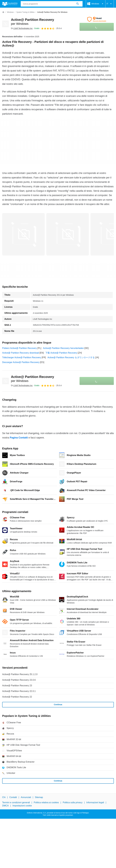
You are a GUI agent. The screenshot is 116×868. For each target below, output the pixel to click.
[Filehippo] (10, 4)
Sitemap (39, 797)
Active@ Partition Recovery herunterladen (63, 348)
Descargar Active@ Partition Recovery (21, 362)
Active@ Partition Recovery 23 (17, 686)
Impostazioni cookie (22, 805)
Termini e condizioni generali (16, 802)
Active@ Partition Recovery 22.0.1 (19, 691)
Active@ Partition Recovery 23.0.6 (19, 680)
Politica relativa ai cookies (46, 802)
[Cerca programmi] (78, 4)
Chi (4, 797)
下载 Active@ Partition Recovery (61, 353)
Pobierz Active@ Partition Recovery (20, 348)
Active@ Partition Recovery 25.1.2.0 (20, 674)
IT (110, 4)
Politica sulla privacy (73, 802)
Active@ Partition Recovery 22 (17, 697)
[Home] (3, 12)
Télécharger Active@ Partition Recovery (22, 357)
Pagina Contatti (19, 438)
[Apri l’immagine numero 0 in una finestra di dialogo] (23, 234)
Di (22, 28)
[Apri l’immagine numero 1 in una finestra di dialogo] (68, 234)
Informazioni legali (95, 802)
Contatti (13, 797)
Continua (58, 705)
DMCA (5, 805)
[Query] (52, 4)
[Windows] (10, 12)
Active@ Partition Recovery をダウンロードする (71, 357)
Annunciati (26, 797)
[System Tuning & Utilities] (25, 12)
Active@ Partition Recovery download (21, 353)
